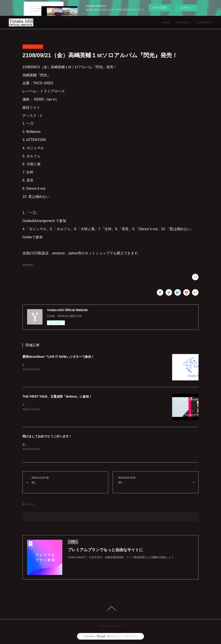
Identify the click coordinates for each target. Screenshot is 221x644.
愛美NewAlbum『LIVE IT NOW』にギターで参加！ (58, 357)
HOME (166, 22)
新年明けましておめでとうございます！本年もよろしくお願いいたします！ (67, 445)
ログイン (186, 8)
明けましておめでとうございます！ (47, 436)
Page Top (110, 608)
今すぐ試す (160, 8)
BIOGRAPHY (205, 22)
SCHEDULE (183, 22)
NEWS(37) (28, 265)
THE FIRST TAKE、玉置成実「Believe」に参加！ (57, 396)
